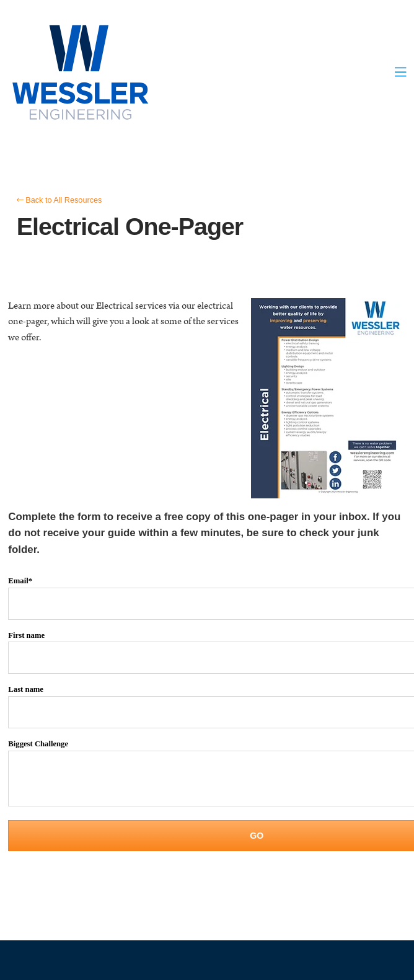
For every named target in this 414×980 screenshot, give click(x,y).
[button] (400, 73)
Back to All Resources (59, 200)
